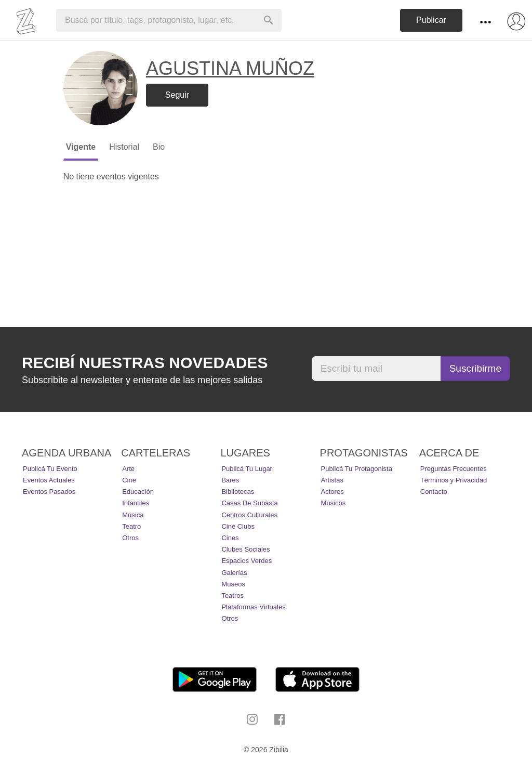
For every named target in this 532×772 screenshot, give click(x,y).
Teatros (232, 596)
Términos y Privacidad (454, 480)
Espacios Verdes (247, 561)
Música (133, 515)
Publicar (431, 20)
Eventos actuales (49, 480)
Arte (128, 469)
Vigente (81, 147)
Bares (230, 480)
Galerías (234, 573)
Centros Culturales (249, 515)
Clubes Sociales (245, 549)
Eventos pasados (49, 492)
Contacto (434, 492)
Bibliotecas (238, 492)
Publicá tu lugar (247, 469)
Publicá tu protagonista (357, 469)
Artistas (332, 480)
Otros (130, 538)
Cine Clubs (238, 526)
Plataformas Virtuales (253, 607)
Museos (233, 584)
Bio (159, 147)
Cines (230, 538)
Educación (138, 492)
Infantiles (136, 503)
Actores (332, 492)
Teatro (131, 526)
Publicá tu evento (50, 469)
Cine (129, 480)
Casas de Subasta (249, 503)
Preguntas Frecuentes (454, 469)
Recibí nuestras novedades (145, 363)
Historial (124, 147)
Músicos (334, 503)
